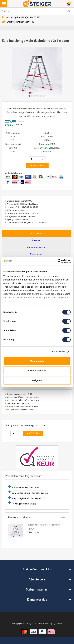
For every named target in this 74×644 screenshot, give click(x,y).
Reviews (36, 240)
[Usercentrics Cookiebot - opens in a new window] (58, 261)
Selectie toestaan (37, 371)
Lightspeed (57, 624)
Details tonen (58, 351)
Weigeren (37, 380)
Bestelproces (36, 254)
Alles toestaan (37, 361)
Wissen (63, 517)
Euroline (47, 152)
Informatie (36, 233)
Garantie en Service (36, 247)
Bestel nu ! (37, 166)
